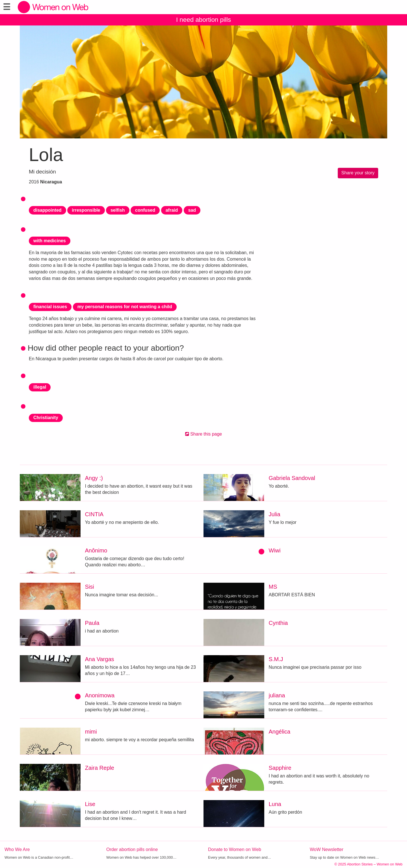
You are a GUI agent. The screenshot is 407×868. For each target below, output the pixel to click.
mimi (91, 732)
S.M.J (276, 659)
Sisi (90, 587)
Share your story (358, 173)
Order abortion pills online (132, 849)
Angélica (280, 732)
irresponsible (86, 210)
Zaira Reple (100, 768)
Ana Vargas (100, 659)
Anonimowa (100, 695)
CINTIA (94, 514)
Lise (90, 804)
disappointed (47, 210)
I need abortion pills (203, 20)
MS (273, 587)
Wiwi (275, 550)
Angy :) (94, 478)
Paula (92, 623)
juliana (277, 695)
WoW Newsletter (327, 849)
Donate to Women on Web (235, 849)
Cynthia (278, 623)
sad (192, 210)
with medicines (50, 241)
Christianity (46, 418)
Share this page (204, 434)
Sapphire (280, 768)
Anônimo (96, 550)
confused (145, 210)
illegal (40, 387)
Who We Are (17, 849)
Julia (275, 514)
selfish (118, 210)
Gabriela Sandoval (292, 478)
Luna (275, 804)
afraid (172, 210)
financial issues (50, 307)
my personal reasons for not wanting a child (125, 307)
